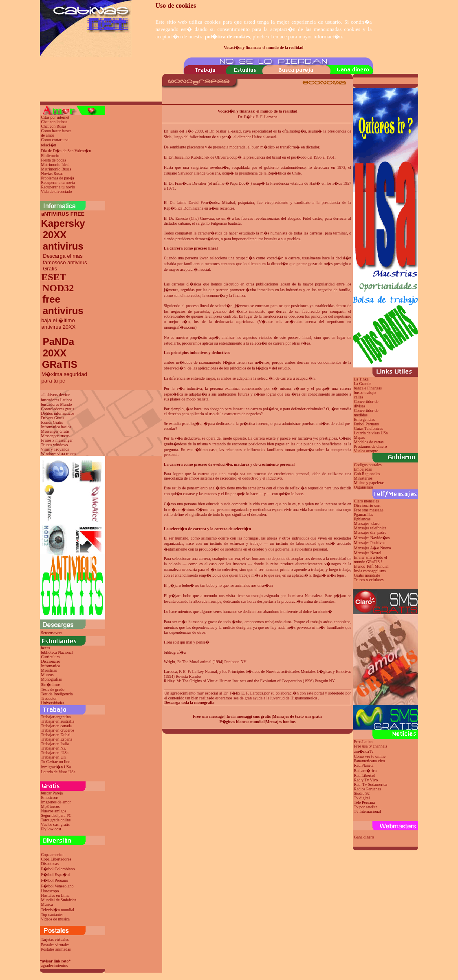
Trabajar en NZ (53, 748)
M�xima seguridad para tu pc (64, 377)
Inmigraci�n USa (56, 767)
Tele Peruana (364, 802)
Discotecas (50, 864)
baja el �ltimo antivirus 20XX (58, 324)
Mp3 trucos (51, 806)
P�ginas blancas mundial (242, 722)
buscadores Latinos (57, 400)
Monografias (52, 679)
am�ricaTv (364, 751)
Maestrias (49, 670)
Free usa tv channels (371, 746)
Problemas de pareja (58, 178)
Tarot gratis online (56, 820)
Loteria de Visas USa (58, 772)
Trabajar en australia (57, 721)
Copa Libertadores (56, 859)
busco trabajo (365, 393)
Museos (47, 675)
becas (46, 648)
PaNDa (58, 342)
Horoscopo (50, 891)
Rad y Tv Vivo (366, 780)
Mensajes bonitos (281, 722)
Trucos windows (54, 445)
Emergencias (364, 419)
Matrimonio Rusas (56, 169)
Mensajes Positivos (370, 543)
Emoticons (50, 797)
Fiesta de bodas (54, 160)
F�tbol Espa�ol (56, 875)
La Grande (363, 384)
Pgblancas (362, 519)
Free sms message (208, 716)
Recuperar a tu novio (58, 187)
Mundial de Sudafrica (59, 900)
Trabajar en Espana (56, 739)
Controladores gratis (58, 409)
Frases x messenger (57, 440)
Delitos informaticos (58, 413)
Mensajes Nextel (368, 553)
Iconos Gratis (52, 422)
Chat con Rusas (54, 126)
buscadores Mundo (57, 404)
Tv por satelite (366, 807)
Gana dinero (364, 837)
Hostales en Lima (55, 895)
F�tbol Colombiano (58, 869)
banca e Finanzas (368, 388)
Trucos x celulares (369, 580)
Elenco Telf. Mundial (371, 566)
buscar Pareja (52, 793)
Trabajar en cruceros (57, 730)
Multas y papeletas (369, 483)
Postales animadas (56, 949)
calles (359, 397)
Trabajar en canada (56, 726)
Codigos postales (368, 465)
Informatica (51, 666)
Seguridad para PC (56, 815)
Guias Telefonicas (368, 428)
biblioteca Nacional (57, 652)
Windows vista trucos (58, 454)
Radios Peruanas (368, 789)
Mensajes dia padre (370, 532)
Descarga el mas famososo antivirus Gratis (64, 262)
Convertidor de (366, 410)
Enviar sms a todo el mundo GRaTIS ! (370, 560)
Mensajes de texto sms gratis (297, 716)
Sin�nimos (51, 685)
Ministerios (363, 478)
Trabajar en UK (53, 757)
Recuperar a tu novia (58, 183)
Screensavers (52, 633)
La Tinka (361, 379)
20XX (53, 353)
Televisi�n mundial (57, 910)
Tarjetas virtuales (55, 939)
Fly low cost (51, 829)
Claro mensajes (367, 501)
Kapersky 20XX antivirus (63, 235)
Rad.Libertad (365, 775)
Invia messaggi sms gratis (249, 716)
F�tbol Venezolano (57, 886)
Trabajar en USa (55, 753)
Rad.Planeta (364, 765)
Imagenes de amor (56, 802)
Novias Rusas (52, 174)
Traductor (49, 698)
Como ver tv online (370, 756)
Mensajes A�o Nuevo (373, 548)
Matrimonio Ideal (55, 165)
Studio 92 (362, 793)
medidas (360, 415)
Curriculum (51, 657)
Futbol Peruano (367, 424)
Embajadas (363, 469)
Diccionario (51, 661)
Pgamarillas (364, 514)
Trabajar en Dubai (55, 735)
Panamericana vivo (370, 761)
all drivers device (56, 395)
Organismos (364, 487)
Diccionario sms (367, 505)
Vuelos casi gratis (55, 824)
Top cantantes (52, 915)
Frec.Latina (363, 742)
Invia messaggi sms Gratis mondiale (369, 573)
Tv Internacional (367, 811)
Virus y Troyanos (55, 449)
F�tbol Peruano (55, 880)
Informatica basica (56, 427)
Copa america (52, 855)
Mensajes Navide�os (372, 538)
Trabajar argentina (56, 717)
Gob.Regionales (367, 474)
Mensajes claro (367, 523)
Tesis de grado (53, 689)
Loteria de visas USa (371, 433)
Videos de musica (55, 919)
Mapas (360, 437)
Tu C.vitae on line (55, 762)
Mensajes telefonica (370, 528)
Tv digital (362, 798)
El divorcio (50, 156)
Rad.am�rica (366, 771)
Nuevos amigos (54, 811)
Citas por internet (55, 117)
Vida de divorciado (56, 191)
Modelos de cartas (369, 442)
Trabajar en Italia (55, 744)
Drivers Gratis (53, 418)
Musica (47, 904)
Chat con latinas (54, 122)
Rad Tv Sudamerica (371, 784)
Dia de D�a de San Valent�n (66, 151)
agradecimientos (55, 966)
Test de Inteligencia (57, 694)
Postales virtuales (55, 945)
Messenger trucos (55, 436)
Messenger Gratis (55, 431)
